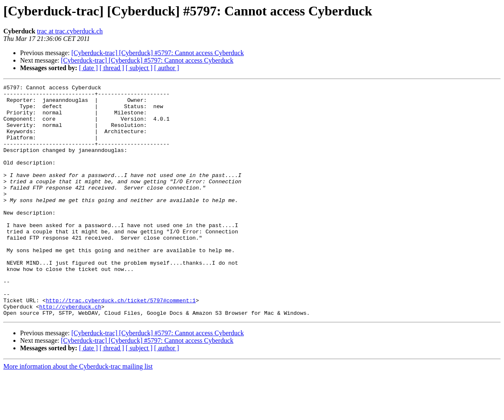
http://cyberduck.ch (70, 352)
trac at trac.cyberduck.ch (70, 31)
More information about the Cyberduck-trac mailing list (78, 413)
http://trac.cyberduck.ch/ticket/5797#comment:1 (121, 344)
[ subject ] (139, 68)
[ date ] (88, 68)
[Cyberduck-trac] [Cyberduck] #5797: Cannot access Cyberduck (158, 53)
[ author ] (167, 68)
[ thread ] (112, 68)
